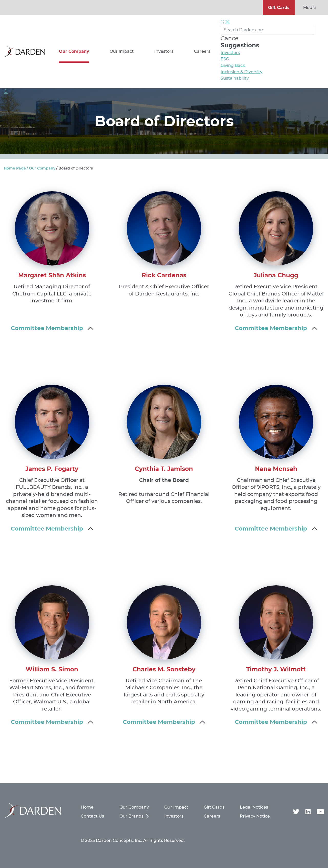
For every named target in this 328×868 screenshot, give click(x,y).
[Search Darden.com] (267, 30)
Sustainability (235, 78)
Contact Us (92, 816)
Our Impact (122, 51)
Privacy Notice (255, 816)
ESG (225, 59)
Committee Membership (47, 328)
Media (310, 8)
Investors (164, 51)
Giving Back (233, 65)
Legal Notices (254, 807)
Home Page (15, 168)
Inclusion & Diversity (242, 72)
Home (87, 807)
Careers (202, 51)
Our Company (74, 51)
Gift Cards (279, 8)
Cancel (230, 38)
